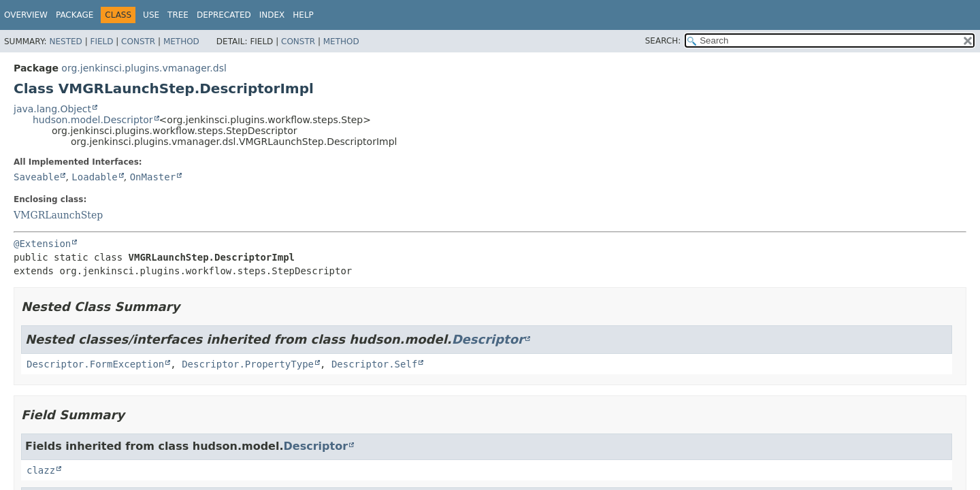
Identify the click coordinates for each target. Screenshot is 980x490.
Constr (138, 42)
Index (272, 15)
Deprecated (224, 15)
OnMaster (153, 177)
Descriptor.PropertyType (248, 364)
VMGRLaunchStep (58, 215)
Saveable (36, 177)
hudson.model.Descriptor (93, 120)
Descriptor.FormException (95, 364)
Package (75, 15)
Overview (26, 15)
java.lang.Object (52, 109)
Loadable (94, 177)
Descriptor (488, 339)
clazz (41, 470)
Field (101, 42)
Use (151, 15)
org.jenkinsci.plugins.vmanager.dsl (144, 68)
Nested (65, 42)
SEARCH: (663, 41)
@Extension (42, 244)
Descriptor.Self (374, 364)
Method (181, 42)
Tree (178, 15)
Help (303, 15)
